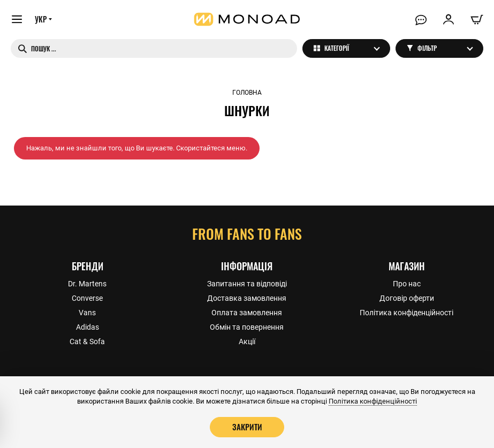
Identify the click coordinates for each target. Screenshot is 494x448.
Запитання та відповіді (247, 283)
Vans (87, 312)
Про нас (407, 283)
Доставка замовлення (247, 298)
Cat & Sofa (87, 341)
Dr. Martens (87, 283)
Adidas (88, 326)
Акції (247, 341)
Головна (247, 93)
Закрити (247, 427)
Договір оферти (407, 298)
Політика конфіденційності (406, 312)
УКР (41, 20)
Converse (87, 298)
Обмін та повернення (247, 326)
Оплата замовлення (247, 312)
